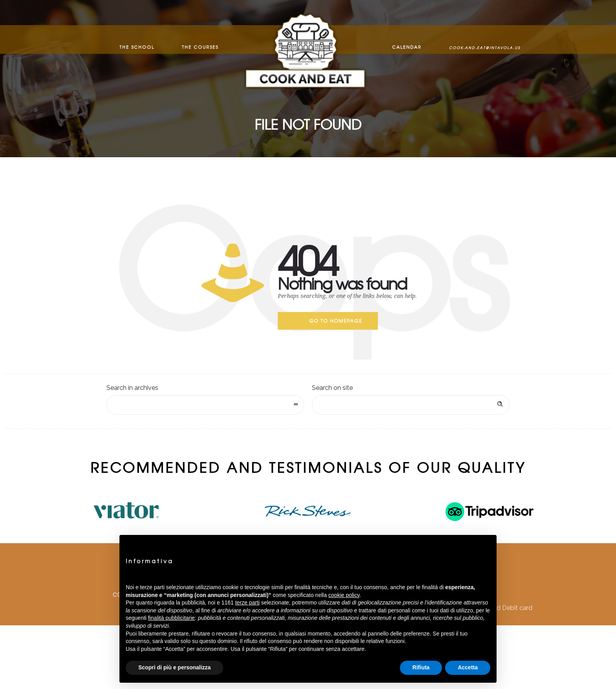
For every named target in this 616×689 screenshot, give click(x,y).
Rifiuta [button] (421, 667)
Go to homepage (336, 321)
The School (137, 40)
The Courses (200, 40)
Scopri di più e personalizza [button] (174, 667)
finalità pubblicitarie (171, 618)
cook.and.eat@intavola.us (485, 40)
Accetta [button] (468, 667)
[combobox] (205, 405)
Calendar (407, 40)
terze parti (247, 603)
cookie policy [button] (344, 595)
